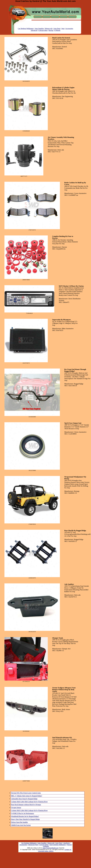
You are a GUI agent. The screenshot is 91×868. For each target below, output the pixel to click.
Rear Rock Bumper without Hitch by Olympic (26, 805)
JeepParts (66, 843)
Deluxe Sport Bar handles (20, 822)
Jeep (63, 29)
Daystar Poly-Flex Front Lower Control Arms (26, 793)
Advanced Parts (33, 845)
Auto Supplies (39, 29)
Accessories (69, 29)
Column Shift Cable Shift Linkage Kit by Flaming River (29, 802)
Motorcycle (49, 29)
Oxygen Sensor (16, 808)
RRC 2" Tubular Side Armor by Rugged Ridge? (27, 796)
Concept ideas (43, 30)
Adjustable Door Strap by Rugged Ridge (24, 799)
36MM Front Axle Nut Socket (21, 825)
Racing (51, 30)
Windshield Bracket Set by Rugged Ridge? (25, 816)
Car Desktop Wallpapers (26, 29)
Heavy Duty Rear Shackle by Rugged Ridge (26, 819)
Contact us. (68, 850)
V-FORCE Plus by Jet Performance (23, 813)
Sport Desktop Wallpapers (58, 845)
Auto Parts (57, 29)
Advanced (34, 30)
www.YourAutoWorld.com (51, 848)
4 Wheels (57, 30)
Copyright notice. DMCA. (46, 851)
